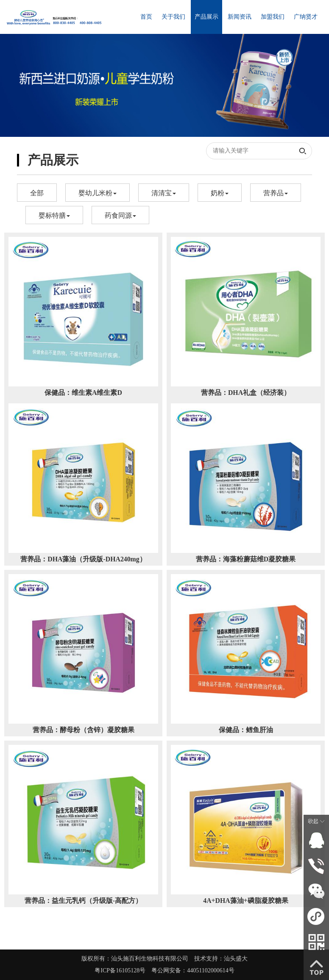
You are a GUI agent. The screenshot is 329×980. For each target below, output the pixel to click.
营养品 (276, 193)
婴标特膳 (54, 215)
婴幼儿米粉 (98, 193)
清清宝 (164, 193)
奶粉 (220, 193)
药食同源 (120, 215)
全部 (37, 193)
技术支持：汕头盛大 (224, 959)
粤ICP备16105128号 (123, 970)
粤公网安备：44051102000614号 (193, 970)
